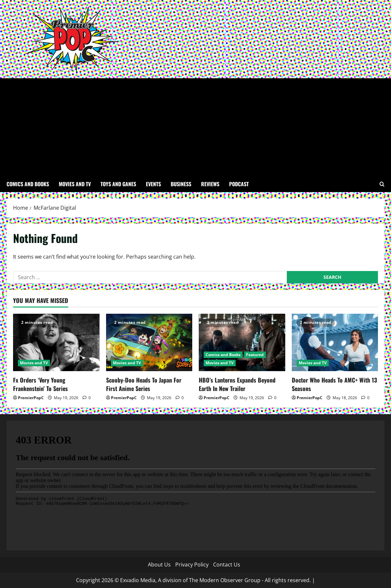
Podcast (239, 184)
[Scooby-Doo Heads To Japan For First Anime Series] (149, 342)
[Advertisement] (195, 127)
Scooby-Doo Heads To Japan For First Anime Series (144, 384)
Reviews (210, 184)
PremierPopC (31, 398)
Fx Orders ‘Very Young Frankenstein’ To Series (40, 384)
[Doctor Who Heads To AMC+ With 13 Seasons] (335, 342)
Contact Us (227, 565)
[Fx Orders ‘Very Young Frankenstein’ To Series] (56, 342)
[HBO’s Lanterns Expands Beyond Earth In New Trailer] (242, 342)
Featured (255, 355)
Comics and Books (28, 184)
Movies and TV (75, 184)
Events (153, 184)
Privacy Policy (192, 565)
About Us (159, 565)
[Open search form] (382, 184)
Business (181, 184)
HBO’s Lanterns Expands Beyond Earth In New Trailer (237, 384)
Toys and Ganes (118, 184)
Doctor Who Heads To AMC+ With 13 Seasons (334, 384)
